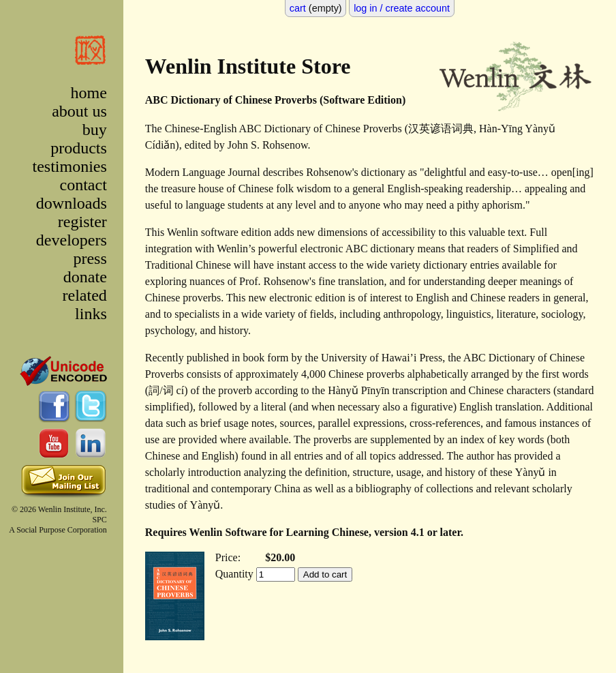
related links (85, 304)
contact (83, 185)
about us (79, 111)
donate (85, 277)
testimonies (69, 166)
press (90, 258)
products (79, 148)
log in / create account (402, 8)
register (82, 222)
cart (298, 8)
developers (72, 240)
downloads (72, 203)
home (88, 93)
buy (95, 130)
